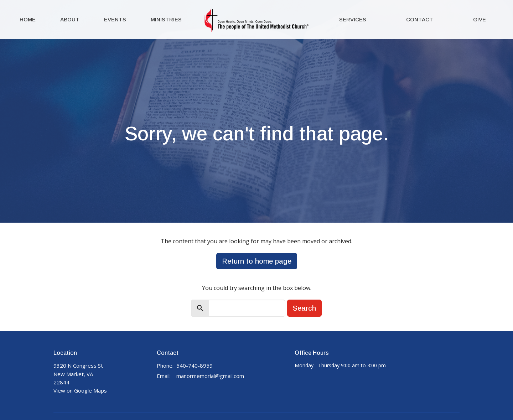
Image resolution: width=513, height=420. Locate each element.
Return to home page (257, 261)
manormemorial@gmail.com (210, 376)
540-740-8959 (195, 365)
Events (115, 19)
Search (304, 308)
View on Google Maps (80, 390)
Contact (420, 19)
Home (28, 19)
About (70, 19)
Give (480, 19)
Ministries (166, 19)
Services (353, 19)
